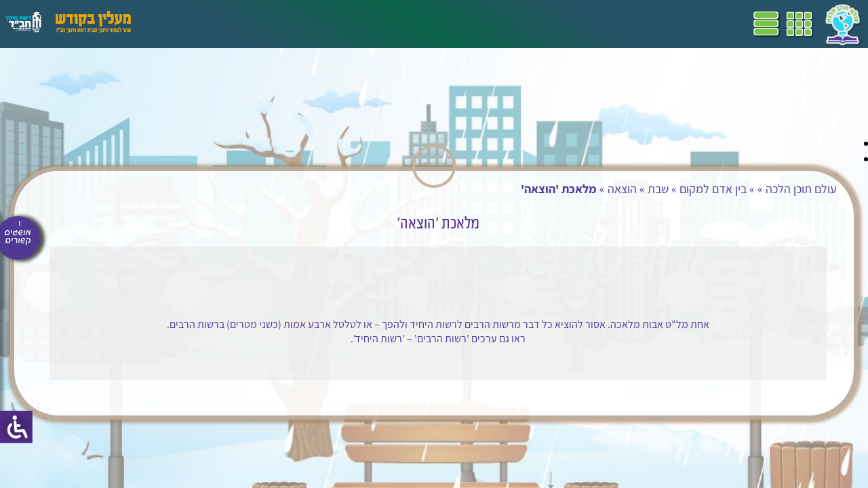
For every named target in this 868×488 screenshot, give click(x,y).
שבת (581, 189)
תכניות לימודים (444, 24)
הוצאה (546, 189)
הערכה (263, 24)
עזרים (178, 24)
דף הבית (505, 24)
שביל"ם (385, 24)
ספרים (344, 24)
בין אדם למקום (636, 189)
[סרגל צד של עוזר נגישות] (16, 427)
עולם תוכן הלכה (725, 189)
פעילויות (219, 24)
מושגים (304, 24)
